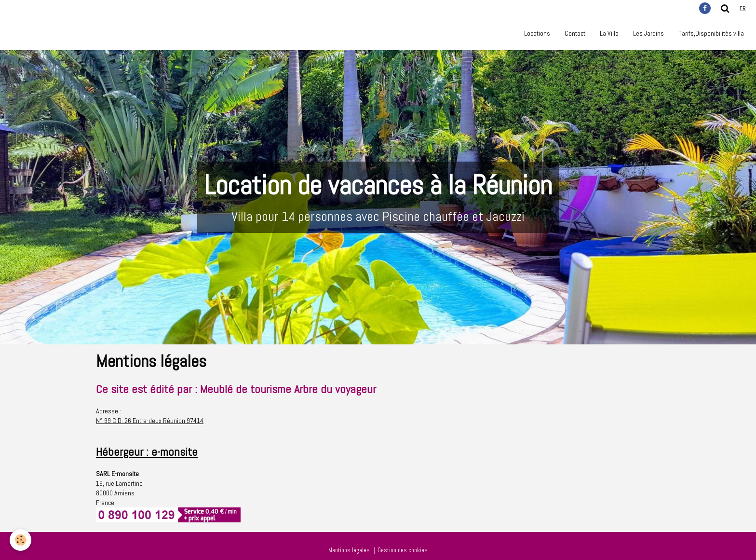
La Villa (609, 33)
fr (743, 8)
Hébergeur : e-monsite (147, 452)
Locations (537, 33)
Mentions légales (349, 550)
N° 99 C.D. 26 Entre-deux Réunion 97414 (150, 421)
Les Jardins (648, 33)
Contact (575, 33)
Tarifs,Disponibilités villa (711, 33)
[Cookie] (20, 540)
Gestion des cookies (403, 550)
